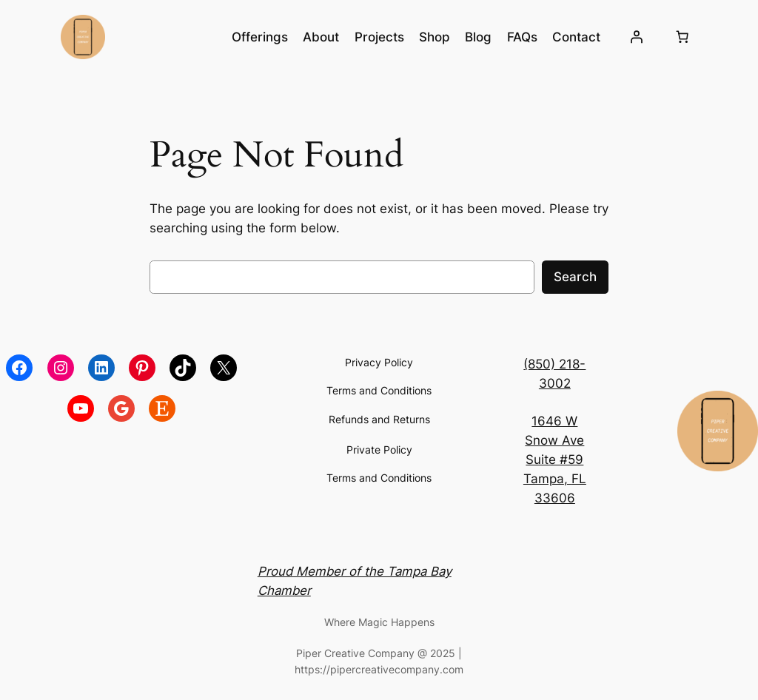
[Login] (637, 37)
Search (575, 277)
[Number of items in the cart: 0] (682, 37)
